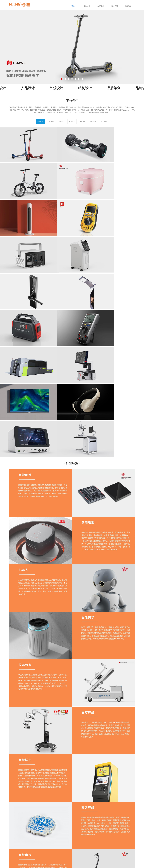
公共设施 (104, 121)
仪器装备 (93, 121)
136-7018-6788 (120, 848)
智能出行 (61, 121)
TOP (72, 813)
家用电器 (72, 121)
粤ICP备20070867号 (47, 863)
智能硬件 (51, 121)
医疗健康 (83, 121)
